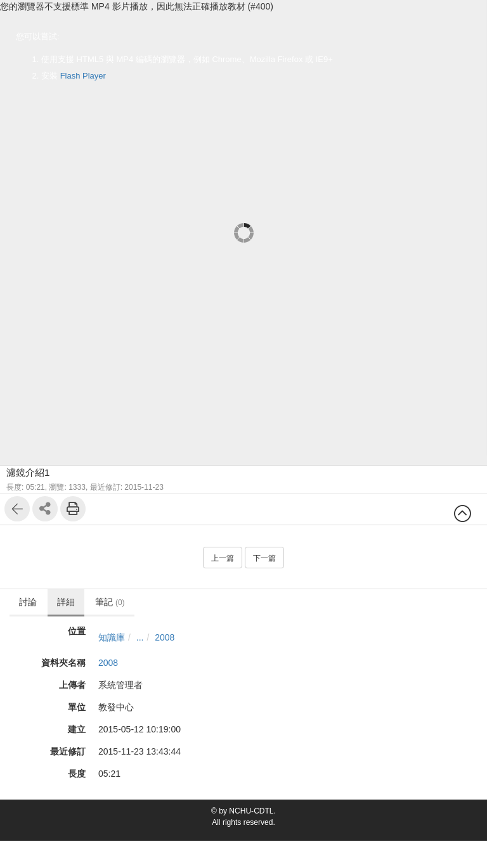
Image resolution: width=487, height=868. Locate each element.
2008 (165, 637)
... (140, 637)
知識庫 (112, 637)
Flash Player (83, 76)
